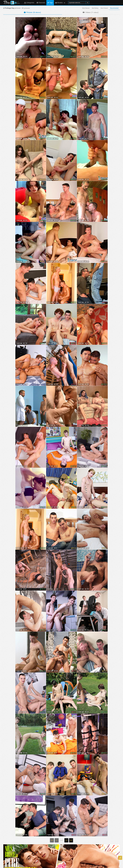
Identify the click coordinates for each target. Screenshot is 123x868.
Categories (29, 3)
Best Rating (95, 8)
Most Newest (86, 8)
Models (59, 3)
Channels (41, 3)
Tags (50, 3)
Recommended (114, 8)
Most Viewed (104, 8)
